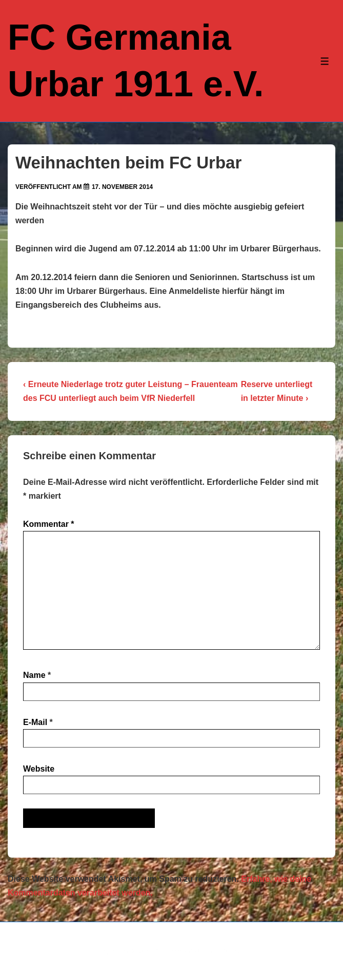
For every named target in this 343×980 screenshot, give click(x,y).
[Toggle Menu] (325, 61)
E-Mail (35, 722)
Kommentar (49, 524)
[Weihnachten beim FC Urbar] (122, 187)
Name (34, 675)
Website (39, 769)
